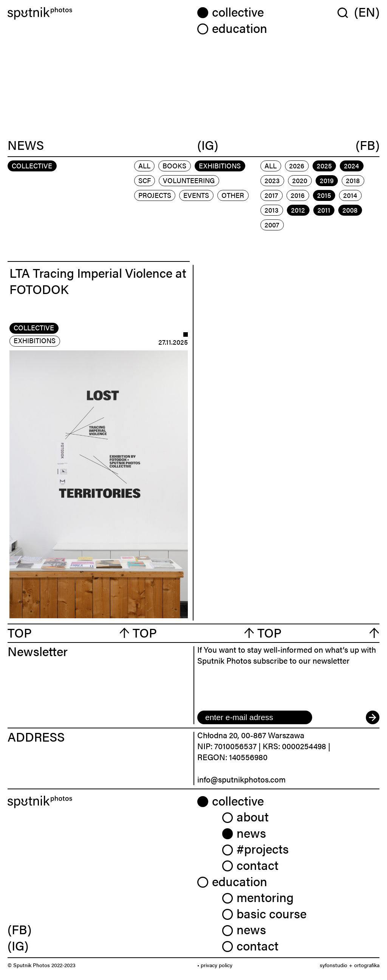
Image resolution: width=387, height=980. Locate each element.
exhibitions (220, 166)
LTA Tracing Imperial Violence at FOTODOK (98, 281)
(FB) (368, 145)
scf (145, 180)
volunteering (189, 180)
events (196, 195)
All (144, 166)
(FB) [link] (19, 929)
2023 (272, 180)
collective (34, 327)
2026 (297, 166)
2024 (351, 166)
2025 (324, 166)
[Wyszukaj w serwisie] (346, 12)
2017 (271, 195)
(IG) (208, 145)
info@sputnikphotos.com (241, 779)
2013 (272, 210)
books (174, 166)
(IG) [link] (18, 945)
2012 (298, 210)
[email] (255, 717)
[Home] (99, 13)
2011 (324, 210)
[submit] (373, 717)
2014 (350, 195)
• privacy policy (215, 965)
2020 (300, 180)
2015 (324, 195)
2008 (350, 210)
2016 (298, 195)
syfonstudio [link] (334, 965)
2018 (353, 180)
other (233, 195)
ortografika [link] (367, 965)
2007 (272, 225)
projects (155, 195)
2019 (327, 180)
